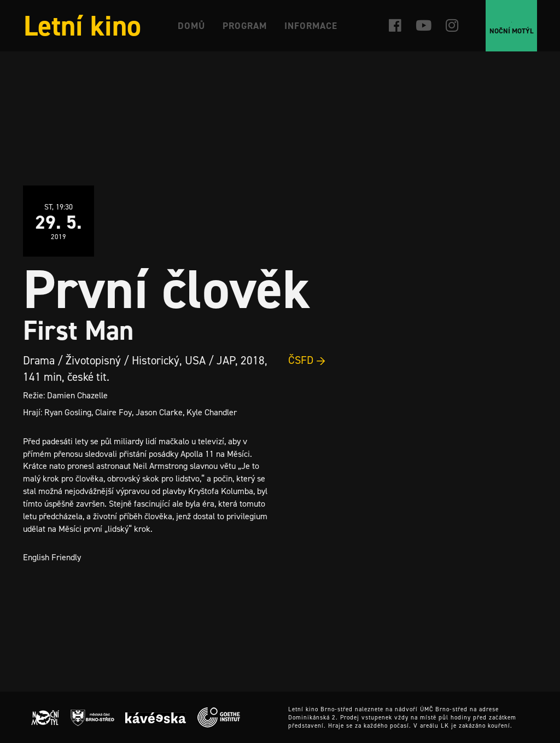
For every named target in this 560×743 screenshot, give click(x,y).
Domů (191, 26)
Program (245, 26)
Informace (311, 26)
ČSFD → (307, 360)
